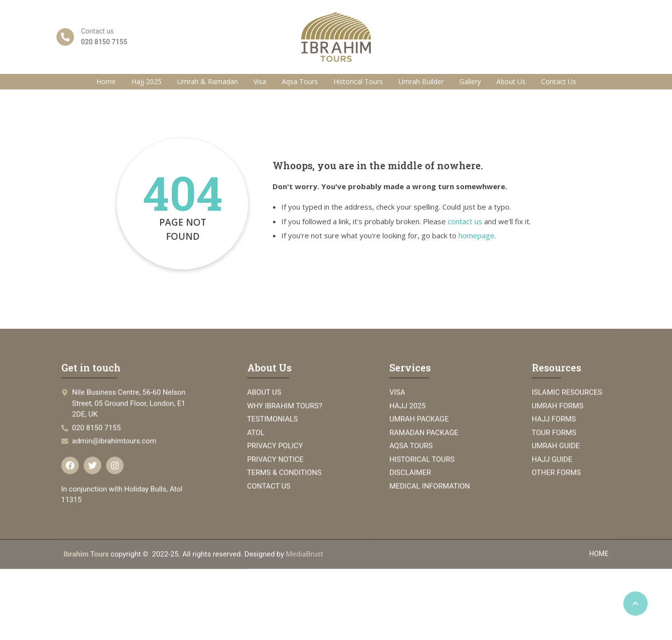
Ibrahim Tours (86, 562)
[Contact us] (65, 37)
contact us (465, 221)
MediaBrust (305, 562)
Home (106, 81)
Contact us (98, 31)
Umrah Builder (421, 81)
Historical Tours (358, 81)
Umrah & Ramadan (208, 81)
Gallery (470, 81)
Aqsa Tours (300, 81)
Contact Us (559, 81)
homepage (476, 235)
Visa (260, 81)
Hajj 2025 (146, 81)
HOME (599, 561)
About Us (511, 81)
